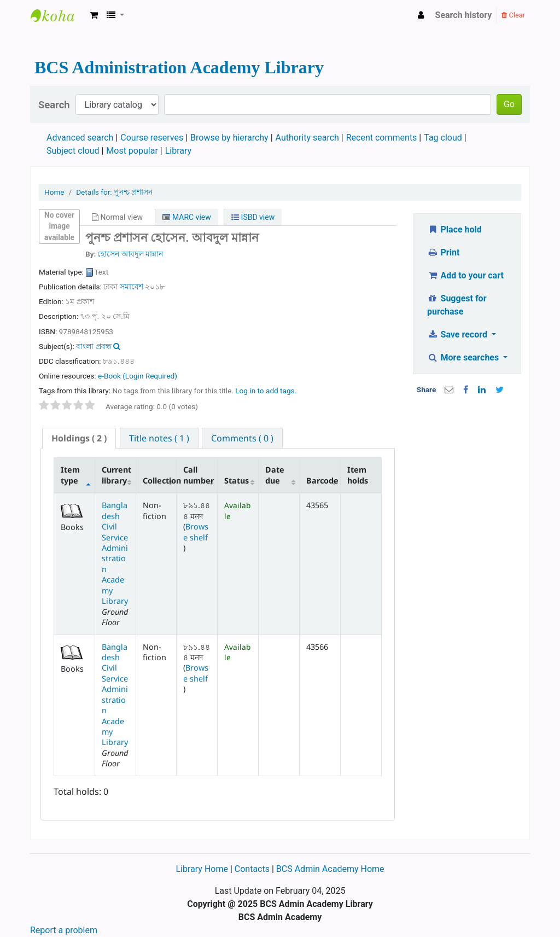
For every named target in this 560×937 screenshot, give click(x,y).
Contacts (252, 869)
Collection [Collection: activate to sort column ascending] (160, 481)
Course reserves (152, 138)
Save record (458, 334)
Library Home (203, 869)
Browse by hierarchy (229, 138)
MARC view (186, 217)
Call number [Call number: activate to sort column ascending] (199, 475)
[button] (94, 15)
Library (178, 151)
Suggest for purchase (457, 305)
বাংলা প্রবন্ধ (94, 346)
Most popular (132, 151)
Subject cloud (73, 151)
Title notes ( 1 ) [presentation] (159, 438)
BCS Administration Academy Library (58, 15)
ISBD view (253, 217)
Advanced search (80, 138)
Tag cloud (443, 138)
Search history (464, 15)
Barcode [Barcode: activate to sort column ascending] (322, 481)
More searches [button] (464, 357)
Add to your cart (465, 275)
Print (443, 252)
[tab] (79, 438)
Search (54, 105)
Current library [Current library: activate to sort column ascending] (116, 475)
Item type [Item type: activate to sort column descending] (70, 475)
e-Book (138, 376)
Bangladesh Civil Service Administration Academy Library (115, 553)
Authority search (307, 138)
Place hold (454, 229)
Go (509, 104)
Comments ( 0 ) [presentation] (242, 438)
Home (54, 192)
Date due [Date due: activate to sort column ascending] (275, 475)
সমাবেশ (132, 287)
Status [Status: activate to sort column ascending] (237, 481)
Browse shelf (196, 532)
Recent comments (382, 138)
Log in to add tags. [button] (266, 391)
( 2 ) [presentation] (79, 438)
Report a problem (64, 930)
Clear (513, 15)
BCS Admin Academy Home (330, 869)
